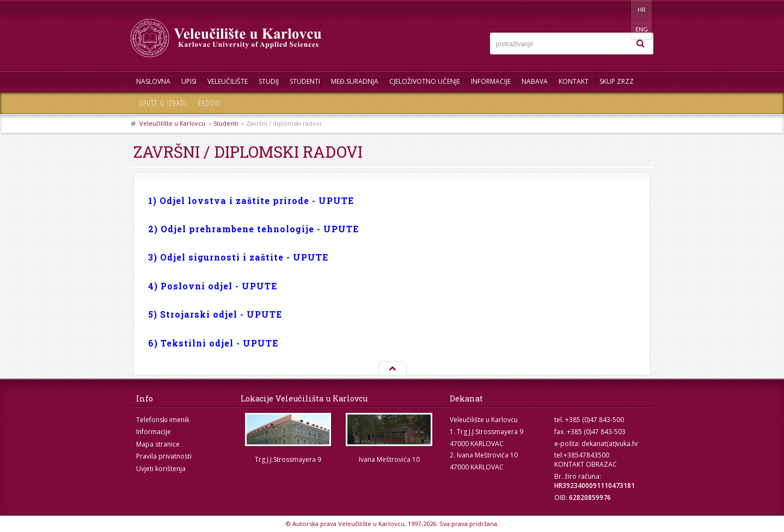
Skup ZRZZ (617, 81)
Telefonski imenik (163, 420)
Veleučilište (228, 81)
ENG (642, 10)
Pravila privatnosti (164, 456)
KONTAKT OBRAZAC (586, 464)
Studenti (305, 81)
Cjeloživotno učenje (425, 81)
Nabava (535, 81)
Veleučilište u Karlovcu (172, 123)
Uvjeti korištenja (161, 469)
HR (620, 10)
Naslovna (153, 81)
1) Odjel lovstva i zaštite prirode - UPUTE (251, 200)
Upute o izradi (163, 103)
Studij (269, 81)
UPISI (189, 81)
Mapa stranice (158, 444)
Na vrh (392, 369)
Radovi (209, 103)
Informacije (491, 81)
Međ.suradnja (355, 81)
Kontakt (574, 81)
